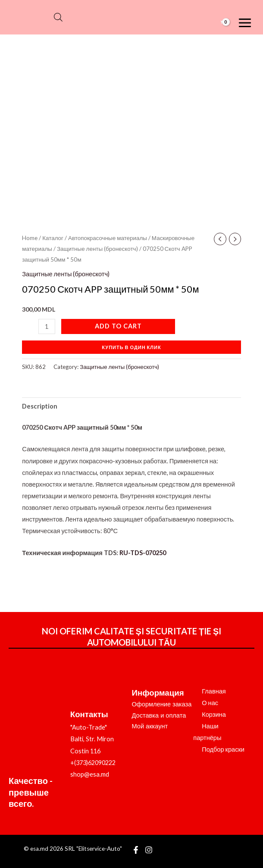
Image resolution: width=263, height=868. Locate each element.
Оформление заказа (162, 704)
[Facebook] (136, 850)
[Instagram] (149, 850)
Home (30, 238)
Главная (214, 691)
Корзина (214, 714)
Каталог (53, 238)
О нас (210, 703)
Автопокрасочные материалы (108, 238)
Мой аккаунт (150, 726)
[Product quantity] (47, 326)
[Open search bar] (58, 17)
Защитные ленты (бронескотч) (97, 249)
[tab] (40, 406)
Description (40, 406)
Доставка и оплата (159, 715)
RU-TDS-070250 (143, 553)
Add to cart (118, 326)
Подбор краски (223, 749)
